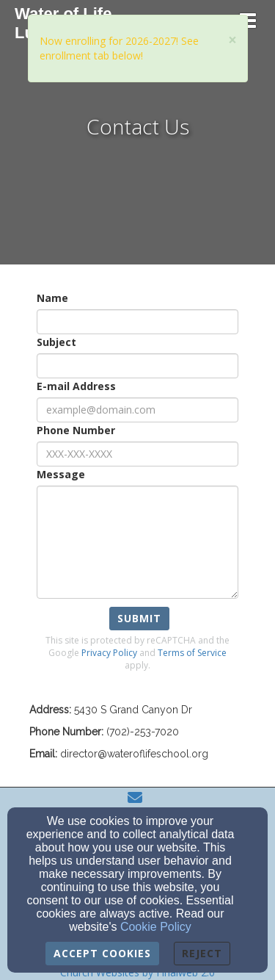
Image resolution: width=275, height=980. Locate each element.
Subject (56, 342)
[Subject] (137, 366)
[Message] (137, 542)
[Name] (137, 322)
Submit (139, 618)
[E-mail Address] (137, 410)
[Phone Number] (137, 454)
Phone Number (76, 430)
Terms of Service (192, 653)
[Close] (232, 40)
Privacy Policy (109, 653)
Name (52, 298)
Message (61, 474)
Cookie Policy (156, 927)
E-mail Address (76, 386)
